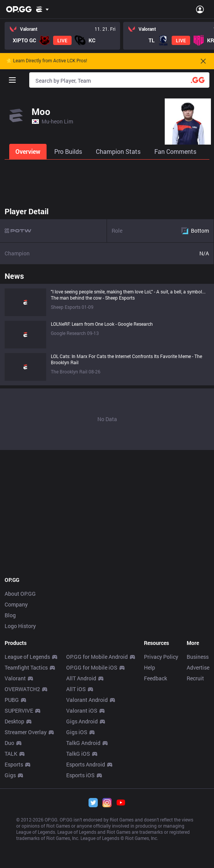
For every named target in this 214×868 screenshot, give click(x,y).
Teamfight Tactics (26, 667)
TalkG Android (83, 743)
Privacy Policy (161, 657)
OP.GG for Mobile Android (97, 657)
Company (16, 604)
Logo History (20, 626)
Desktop (14, 721)
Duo (9, 743)
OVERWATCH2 (22, 689)
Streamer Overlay (26, 732)
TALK (11, 754)
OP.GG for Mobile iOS (92, 667)
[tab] (29, 152)
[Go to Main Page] (19, 9)
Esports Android (86, 764)
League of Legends (27, 657)
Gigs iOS (77, 732)
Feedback (155, 678)
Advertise (198, 667)
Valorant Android (87, 700)
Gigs (10, 775)
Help (150, 667)
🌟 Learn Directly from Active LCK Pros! (47, 61)
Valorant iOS (82, 711)
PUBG (12, 700)
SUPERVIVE (19, 711)
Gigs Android (82, 721)
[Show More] (43, 9)
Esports (14, 764)
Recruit (195, 678)
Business (198, 657)
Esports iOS (80, 775)
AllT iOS (76, 689)
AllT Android (81, 678)
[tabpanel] (107, 327)
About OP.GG (20, 594)
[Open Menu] (200, 9)
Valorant (15, 678)
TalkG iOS (78, 754)
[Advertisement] (107, 181)
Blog (10, 615)
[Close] (203, 61)
